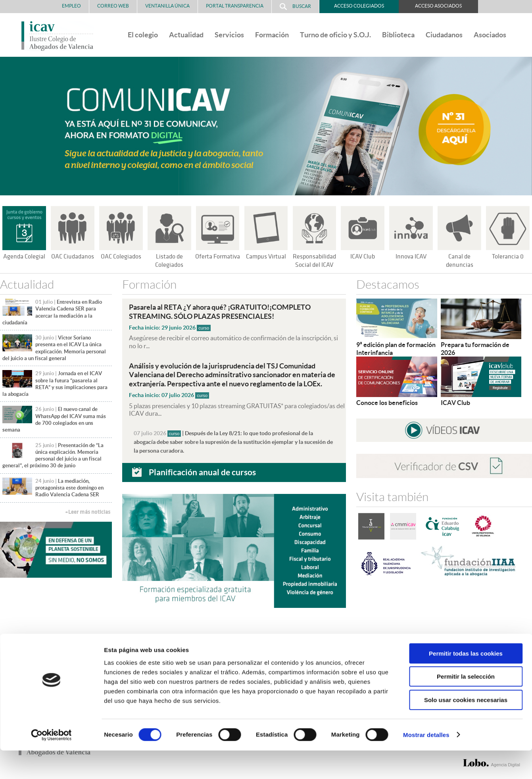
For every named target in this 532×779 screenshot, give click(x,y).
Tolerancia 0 (508, 256)
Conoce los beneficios (387, 402)
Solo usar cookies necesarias (466, 728)
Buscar (295, 7)
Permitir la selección (466, 705)
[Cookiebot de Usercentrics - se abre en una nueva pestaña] (51, 764)
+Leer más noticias (88, 512)
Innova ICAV (411, 256)
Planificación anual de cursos (202, 471)
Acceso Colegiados (359, 6)
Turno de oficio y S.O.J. (335, 35)
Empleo (71, 6)
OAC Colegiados (121, 256)
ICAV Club (363, 256)
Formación (272, 35)
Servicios (229, 35)
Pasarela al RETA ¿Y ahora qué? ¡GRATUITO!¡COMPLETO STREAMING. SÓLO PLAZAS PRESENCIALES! (226, 311)
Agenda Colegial (24, 256)
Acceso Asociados (438, 6)
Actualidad (186, 35)
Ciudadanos (444, 35)
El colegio (143, 35)
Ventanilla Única (167, 6)
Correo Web (113, 6)
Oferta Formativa (218, 256)
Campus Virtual (266, 256)
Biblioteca (398, 35)
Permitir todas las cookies (466, 682)
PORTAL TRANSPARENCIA (235, 6)
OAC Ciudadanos (73, 256)
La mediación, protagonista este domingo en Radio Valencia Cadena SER (69, 488)
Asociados (490, 35)
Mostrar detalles (426, 763)
